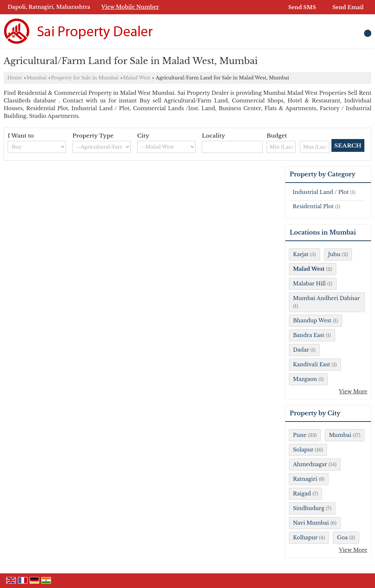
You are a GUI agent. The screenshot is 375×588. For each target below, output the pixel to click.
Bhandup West (312, 321)
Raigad (302, 494)
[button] (130, 7)
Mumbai (36, 78)
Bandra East (309, 335)
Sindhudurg (309, 508)
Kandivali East (312, 364)
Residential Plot (313, 206)
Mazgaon (305, 379)
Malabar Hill (309, 284)
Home (15, 78)
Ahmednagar (310, 464)
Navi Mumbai (311, 523)
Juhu (334, 254)
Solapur (303, 450)
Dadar (301, 350)
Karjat (301, 254)
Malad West (136, 78)
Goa (342, 538)
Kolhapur (305, 538)
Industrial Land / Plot (321, 192)
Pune (300, 435)
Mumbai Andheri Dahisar (326, 298)
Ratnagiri (305, 479)
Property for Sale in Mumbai (85, 78)
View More (353, 392)
